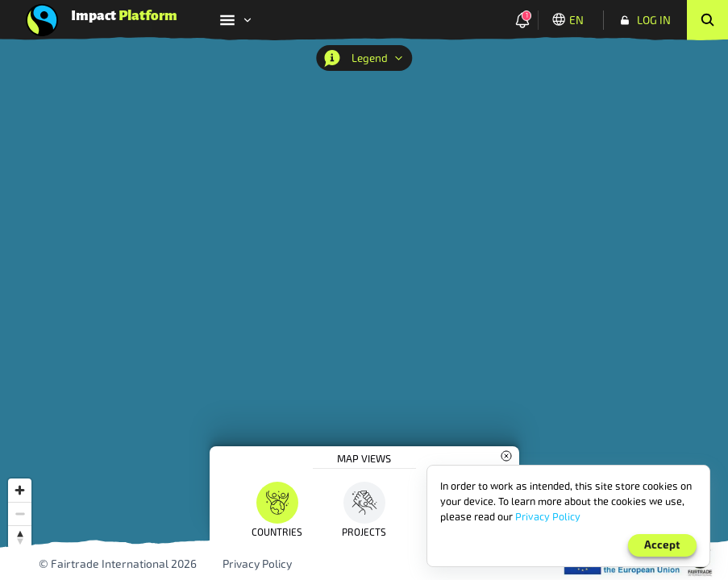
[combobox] (580, 217)
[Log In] (645, 20)
